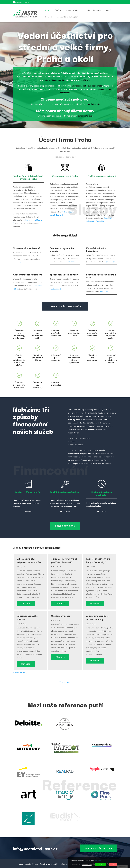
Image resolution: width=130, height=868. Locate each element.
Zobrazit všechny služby (65, 306)
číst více (26, 603)
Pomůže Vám (110, 262)
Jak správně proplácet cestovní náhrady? (97, 617)
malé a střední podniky (54, 80)
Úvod (48, 10)
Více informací (69, 262)
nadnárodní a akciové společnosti (87, 86)
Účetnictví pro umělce (56, 383)
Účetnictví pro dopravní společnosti (19, 385)
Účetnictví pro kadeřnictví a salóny (111, 359)
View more (98, 860)
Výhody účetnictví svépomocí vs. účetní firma (30, 560)
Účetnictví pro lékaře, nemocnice (92, 333)
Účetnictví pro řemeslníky (38, 385)
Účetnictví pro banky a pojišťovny (38, 357)
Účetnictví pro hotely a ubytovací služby (111, 334)
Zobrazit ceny (65, 526)
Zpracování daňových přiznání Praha (100, 219)
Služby (58, 10)
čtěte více (104, 291)
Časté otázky (72, 10)
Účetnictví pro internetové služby (38, 334)
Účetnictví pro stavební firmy (74, 333)
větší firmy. (85, 80)
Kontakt (49, 17)
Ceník (109, 10)
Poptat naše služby (99, 848)
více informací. (55, 289)
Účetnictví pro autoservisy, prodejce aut (19, 334)
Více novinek (65, 682)
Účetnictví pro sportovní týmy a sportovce (74, 359)
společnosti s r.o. (75, 89)
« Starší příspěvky (20, 672)
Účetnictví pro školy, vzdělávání (56, 333)
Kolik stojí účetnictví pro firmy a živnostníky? (98, 560)
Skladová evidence (61, 616)
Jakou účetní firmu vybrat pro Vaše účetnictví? (64, 560)
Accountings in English (68, 17)
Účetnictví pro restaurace (92, 357)
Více (19, 262)
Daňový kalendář (94, 10)
